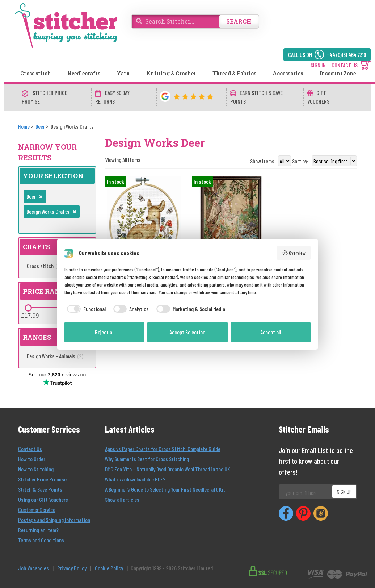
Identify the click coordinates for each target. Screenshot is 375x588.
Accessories (288, 73)
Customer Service (37, 510)
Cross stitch (36, 73)
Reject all (105, 332)
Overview (294, 253)
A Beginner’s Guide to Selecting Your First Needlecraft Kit (165, 489)
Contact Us (30, 449)
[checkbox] (85, 309)
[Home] (24, 126)
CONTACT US (345, 65)
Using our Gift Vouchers (43, 499)
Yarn (123, 73)
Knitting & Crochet (171, 73)
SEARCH (239, 21)
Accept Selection (187, 332)
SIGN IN (318, 65)
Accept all (271, 332)
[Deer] (40, 126)
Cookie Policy (109, 568)
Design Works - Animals (55, 356)
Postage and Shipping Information (54, 520)
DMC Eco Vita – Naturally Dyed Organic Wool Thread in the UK (167, 469)
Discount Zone (338, 73)
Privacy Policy (72, 568)
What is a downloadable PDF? (135, 479)
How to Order (32, 459)
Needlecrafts (84, 73)
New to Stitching (36, 469)
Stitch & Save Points (40, 489)
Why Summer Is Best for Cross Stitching (147, 459)
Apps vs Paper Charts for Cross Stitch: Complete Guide (163, 449)
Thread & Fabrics (234, 73)
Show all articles (122, 499)
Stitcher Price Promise (42, 479)
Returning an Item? (38, 530)
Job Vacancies (33, 568)
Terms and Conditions (41, 540)
